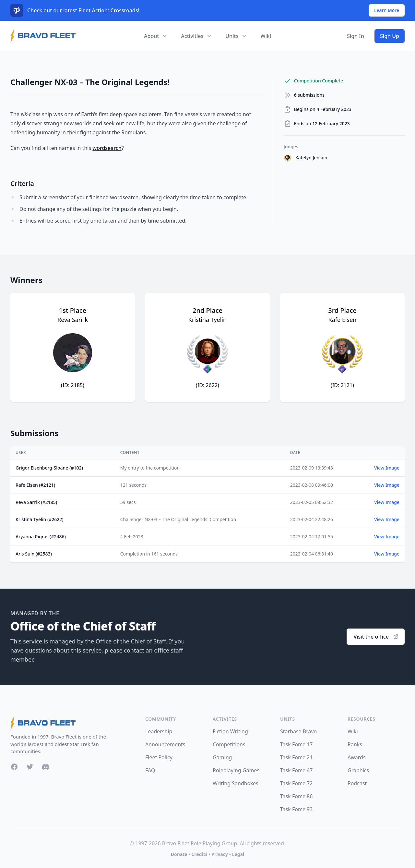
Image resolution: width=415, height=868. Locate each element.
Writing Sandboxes (236, 783)
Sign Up (390, 36)
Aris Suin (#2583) (34, 554)
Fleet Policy (159, 757)
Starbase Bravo (298, 731)
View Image (387, 468)
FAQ (150, 770)
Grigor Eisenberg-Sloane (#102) (49, 468)
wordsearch (107, 148)
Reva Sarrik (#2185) (36, 502)
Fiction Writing (230, 731)
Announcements (165, 744)
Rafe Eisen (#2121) (35, 485)
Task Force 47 (296, 770)
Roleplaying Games (236, 770)
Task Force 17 (296, 744)
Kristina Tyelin (207, 320)
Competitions (229, 744)
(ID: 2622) (207, 385)
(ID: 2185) (73, 385)
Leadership (159, 731)
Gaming (222, 757)
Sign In (356, 36)
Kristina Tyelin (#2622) (40, 519)
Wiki (266, 36)
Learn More (387, 10)
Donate (179, 854)
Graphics (358, 770)
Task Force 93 (296, 809)
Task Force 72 (296, 783)
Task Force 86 (296, 796)
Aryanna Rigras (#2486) (41, 537)
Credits (199, 854)
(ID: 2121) (342, 385)
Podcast (357, 783)
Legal (238, 854)
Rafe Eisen (343, 320)
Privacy (220, 854)
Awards (357, 757)
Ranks (355, 744)
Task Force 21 (296, 757)
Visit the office (376, 637)
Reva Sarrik (73, 320)
